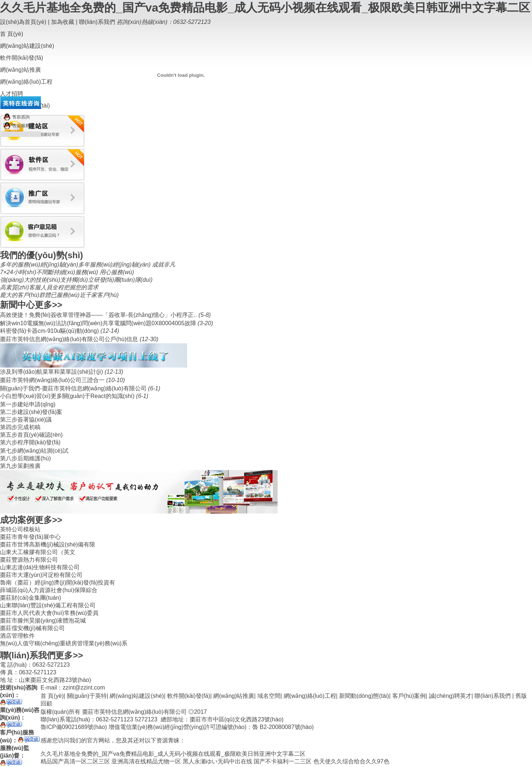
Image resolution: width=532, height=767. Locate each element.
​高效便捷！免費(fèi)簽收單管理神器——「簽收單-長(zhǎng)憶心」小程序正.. (99, 315)
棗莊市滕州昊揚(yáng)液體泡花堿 (43, 621)
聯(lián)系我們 (97, 22)
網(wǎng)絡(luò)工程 (310, 696)
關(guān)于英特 (87, 696)
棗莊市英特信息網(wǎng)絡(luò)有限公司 (134, 712)
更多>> (48, 305)
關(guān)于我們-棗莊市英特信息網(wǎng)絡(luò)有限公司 (74, 388)
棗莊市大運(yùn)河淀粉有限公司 (41, 575)
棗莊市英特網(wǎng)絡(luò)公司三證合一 (53, 380)
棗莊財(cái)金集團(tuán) (31, 598)
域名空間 (269, 696)
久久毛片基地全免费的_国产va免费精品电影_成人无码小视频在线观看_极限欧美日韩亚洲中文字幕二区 (265, 8)
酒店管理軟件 (17, 636)
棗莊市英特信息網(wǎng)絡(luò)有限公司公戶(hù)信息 (70, 339)
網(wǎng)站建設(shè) (137, 696)
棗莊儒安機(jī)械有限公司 (32, 628)
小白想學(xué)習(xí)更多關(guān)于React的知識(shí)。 (68, 396)
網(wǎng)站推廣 (234, 696)
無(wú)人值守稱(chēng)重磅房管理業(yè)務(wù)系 (64, 643)
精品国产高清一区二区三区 (75, 761)
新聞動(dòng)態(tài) (364, 696)
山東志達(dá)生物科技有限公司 (40, 567)
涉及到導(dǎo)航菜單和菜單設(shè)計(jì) (52, 372)
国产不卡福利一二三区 (283, 761)
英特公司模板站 (20, 529)
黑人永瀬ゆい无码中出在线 (218, 761)
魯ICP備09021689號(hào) (74, 727)
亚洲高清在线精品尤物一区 (146, 761)
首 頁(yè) (12, 34)
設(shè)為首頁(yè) (23, 22)
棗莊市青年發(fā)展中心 (30, 537)
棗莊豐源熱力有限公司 (29, 560)
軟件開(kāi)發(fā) (189, 696)
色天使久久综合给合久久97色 (351, 761)
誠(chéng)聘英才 (450, 696)
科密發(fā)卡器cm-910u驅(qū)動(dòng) (50, 331)
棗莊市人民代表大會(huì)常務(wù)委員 (49, 613)
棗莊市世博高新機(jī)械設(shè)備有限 (48, 544)
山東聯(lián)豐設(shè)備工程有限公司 (48, 605)
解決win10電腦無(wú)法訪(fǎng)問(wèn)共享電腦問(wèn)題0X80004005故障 (99, 323)
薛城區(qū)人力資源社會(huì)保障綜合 (49, 590)
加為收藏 (63, 22)
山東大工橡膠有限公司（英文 (38, 552)
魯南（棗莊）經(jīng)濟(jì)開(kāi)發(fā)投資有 (58, 582)
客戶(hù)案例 (409, 696)
